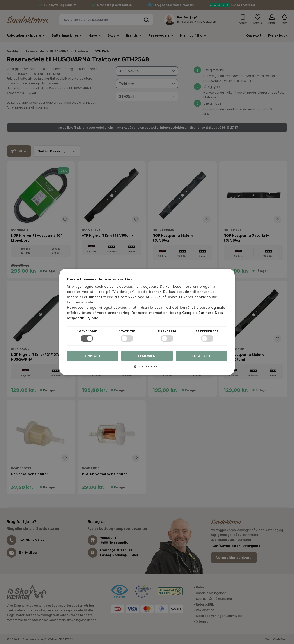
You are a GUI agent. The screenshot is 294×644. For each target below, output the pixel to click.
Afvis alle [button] (93, 356)
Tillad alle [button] (201, 356)
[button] (147, 368)
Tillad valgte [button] (147, 356)
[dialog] (147, 322)
